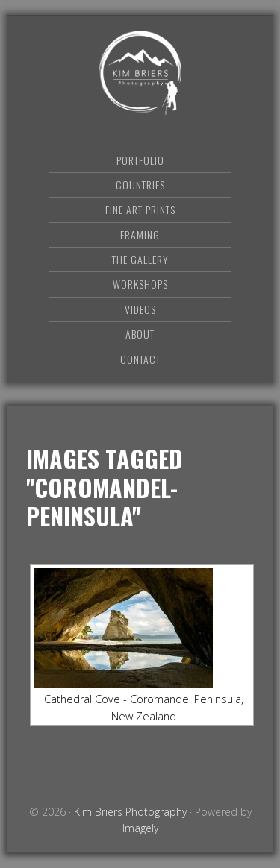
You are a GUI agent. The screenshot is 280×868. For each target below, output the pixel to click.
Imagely (140, 828)
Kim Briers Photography (140, 73)
